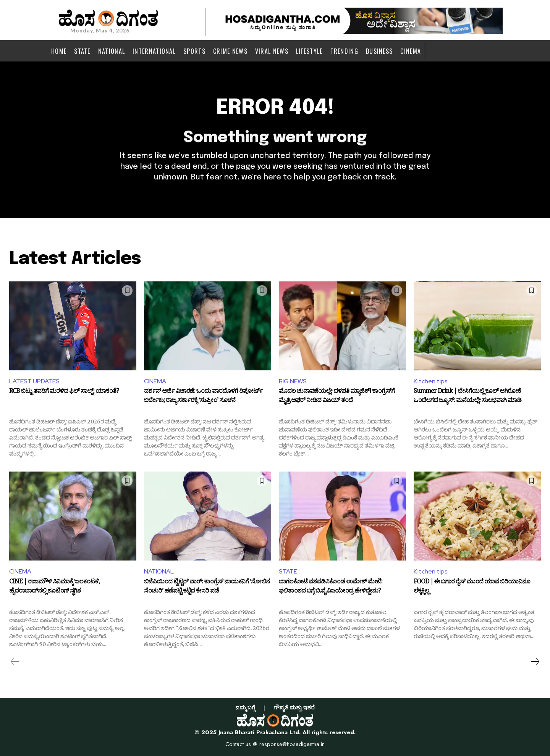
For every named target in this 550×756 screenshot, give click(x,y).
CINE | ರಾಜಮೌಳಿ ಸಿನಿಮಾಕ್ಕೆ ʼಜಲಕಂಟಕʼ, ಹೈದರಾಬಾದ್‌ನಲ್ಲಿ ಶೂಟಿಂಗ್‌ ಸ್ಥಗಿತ (54, 587)
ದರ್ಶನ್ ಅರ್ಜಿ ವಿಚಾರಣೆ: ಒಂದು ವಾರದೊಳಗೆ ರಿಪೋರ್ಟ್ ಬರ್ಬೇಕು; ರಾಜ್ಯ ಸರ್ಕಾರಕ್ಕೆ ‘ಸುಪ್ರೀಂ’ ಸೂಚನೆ (203, 397)
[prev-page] (15, 662)
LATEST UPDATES (34, 381)
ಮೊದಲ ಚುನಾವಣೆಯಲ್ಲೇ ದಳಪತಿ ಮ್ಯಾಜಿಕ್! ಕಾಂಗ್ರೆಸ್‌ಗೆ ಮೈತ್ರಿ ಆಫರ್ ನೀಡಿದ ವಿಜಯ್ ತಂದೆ (337, 397)
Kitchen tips (431, 381)
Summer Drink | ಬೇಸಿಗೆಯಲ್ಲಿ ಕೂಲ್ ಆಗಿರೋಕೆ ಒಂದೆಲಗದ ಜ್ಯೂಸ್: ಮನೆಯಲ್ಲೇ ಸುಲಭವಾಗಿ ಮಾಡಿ (467, 397)
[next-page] (535, 662)
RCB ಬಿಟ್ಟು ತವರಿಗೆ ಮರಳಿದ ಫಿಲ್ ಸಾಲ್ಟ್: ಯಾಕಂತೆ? (64, 392)
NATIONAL (159, 571)
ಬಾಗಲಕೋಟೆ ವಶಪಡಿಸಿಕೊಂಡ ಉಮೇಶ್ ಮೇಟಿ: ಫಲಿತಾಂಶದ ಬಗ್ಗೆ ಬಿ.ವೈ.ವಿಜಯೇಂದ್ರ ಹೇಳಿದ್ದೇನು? (331, 587)
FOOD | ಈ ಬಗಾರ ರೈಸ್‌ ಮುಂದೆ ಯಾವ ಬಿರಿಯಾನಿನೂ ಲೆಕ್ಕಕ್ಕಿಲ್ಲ (472, 587)
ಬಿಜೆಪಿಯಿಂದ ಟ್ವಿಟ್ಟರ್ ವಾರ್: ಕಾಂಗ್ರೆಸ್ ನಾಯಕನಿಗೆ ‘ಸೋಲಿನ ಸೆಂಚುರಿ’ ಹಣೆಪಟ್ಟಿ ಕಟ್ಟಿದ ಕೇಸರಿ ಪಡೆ (207, 587)
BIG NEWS (293, 381)
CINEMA (155, 381)
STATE (288, 571)
